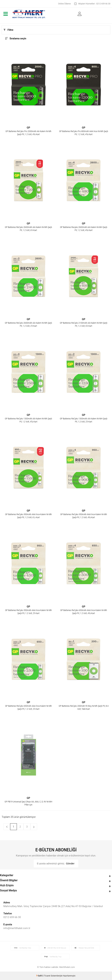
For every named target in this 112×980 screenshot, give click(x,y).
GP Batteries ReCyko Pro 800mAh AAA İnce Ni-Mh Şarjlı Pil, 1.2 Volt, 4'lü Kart (84, 133)
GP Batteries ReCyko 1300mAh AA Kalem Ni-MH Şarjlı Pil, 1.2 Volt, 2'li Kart (84, 420)
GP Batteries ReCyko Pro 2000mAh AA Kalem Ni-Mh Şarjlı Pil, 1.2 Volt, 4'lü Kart (28, 133)
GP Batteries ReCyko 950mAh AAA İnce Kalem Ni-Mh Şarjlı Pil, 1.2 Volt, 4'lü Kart (84, 516)
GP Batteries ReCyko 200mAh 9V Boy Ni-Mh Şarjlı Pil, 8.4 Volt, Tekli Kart (84, 708)
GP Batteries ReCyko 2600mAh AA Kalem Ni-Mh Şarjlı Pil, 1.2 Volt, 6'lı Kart (28, 229)
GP (28, 128)
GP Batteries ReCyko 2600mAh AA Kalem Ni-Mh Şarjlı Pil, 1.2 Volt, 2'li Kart (28, 324)
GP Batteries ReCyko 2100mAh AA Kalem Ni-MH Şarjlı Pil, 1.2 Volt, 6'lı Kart (84, 324)
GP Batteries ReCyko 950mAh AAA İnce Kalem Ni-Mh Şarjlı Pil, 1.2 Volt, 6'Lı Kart (28, 516)
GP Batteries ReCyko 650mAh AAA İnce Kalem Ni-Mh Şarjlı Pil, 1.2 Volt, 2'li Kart (28, 708)
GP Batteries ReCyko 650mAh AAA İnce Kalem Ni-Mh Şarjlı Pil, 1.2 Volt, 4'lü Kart (84, 612)
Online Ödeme (64, 4)
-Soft (39, 976)
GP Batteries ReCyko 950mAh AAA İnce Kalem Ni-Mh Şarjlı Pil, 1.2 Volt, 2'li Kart (28, 612)
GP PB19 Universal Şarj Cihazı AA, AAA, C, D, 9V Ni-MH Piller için (28, 803)
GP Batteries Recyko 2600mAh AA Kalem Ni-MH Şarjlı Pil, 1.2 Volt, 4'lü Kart (84, 229)
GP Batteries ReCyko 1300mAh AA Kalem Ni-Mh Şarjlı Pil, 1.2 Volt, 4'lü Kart (28, 420)
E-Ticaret (46, 976)
